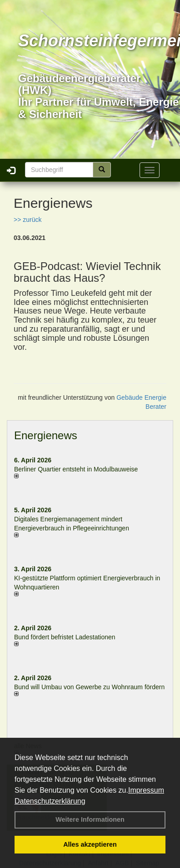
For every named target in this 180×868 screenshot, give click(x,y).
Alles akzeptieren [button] (90, 844)
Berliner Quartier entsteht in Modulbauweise (76, 469)
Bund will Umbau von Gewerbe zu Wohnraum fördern (89, 687)
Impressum (146, 790)
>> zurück (27, 220)
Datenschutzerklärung (50, 801)
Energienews (46, 435)
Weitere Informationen (90, 819)
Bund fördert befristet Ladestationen (65, 637)
